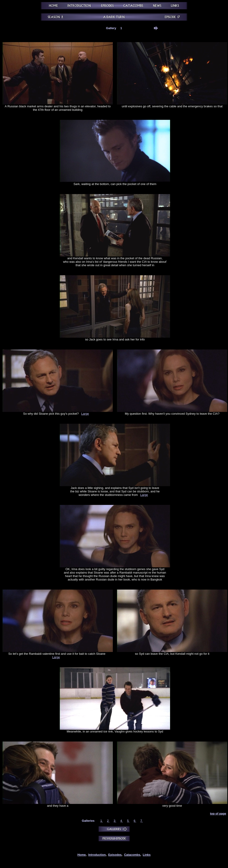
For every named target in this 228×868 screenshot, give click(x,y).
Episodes (115, 855)
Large (85, 414)
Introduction (97, 855)
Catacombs (132, 855)
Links (147, 855)
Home (81, 855)
